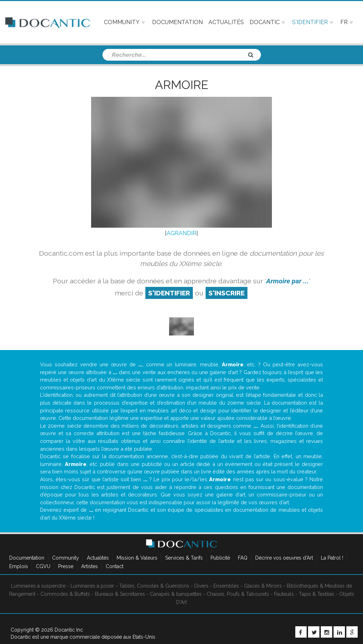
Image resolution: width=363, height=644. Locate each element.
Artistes (90, 566)
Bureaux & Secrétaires (120, 594)
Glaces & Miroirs (263, 586)
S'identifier (169, 293)
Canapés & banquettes (176, 594)
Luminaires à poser (92, 586)
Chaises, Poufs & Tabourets (238, 594)
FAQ (243, 558)
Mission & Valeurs (137, 558)
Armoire (181, 85)
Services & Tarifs (184, 558)
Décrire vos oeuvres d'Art (284, 558)
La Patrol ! (332, 558)
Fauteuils (284, 594)
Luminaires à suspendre (38, 586)
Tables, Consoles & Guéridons (154, 586)
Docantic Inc (69, 630)
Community (66, 558)
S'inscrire (227, 293)
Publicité (220, 558)
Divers (201, 586)
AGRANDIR (181, 233)
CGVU (43, 566)
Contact (115, 566)
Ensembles (226, 586)
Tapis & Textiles (317, 594)
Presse (66, 566)
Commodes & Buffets (65, 594)
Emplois (19, 566)
